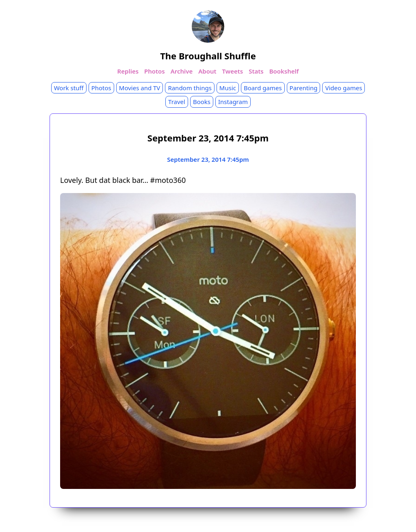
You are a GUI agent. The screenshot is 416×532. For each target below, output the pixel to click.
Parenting (304, 88)
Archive (182, 71)
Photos (155, 71)
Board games (263, 88)
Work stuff (69, 88)
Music (228, 88)
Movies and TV (140, 88)
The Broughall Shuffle (208, 56)
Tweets (233, 71)
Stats (256, 71)
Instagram (233, 102)
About (207, 71)
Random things (190, 88)
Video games (343, 88)
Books (202, 102)
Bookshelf (284, 71)
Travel (177, 102)
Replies (128, 71)
